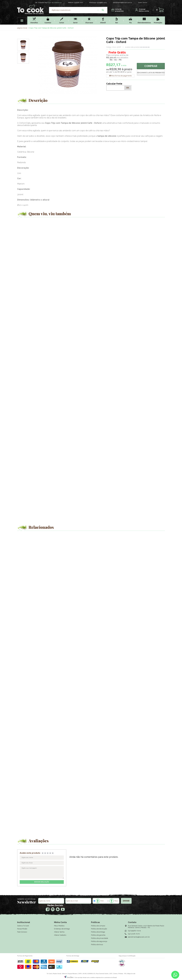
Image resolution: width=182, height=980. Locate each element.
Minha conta (144, 10)
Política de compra (98, 926)
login (50, 3)
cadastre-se (58, 3)
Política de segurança (99, 941)
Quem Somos (143, 3)
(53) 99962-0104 (102, 3)
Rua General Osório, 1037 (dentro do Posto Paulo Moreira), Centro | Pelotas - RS (146, 927)
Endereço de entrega (62, 929)
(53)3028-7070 (78, 3)
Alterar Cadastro (60, 935)
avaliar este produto (133, 47)
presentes (119, 10)
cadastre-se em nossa (26, 899)
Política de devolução (99, 929)
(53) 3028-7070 (134, 934)
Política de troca (97, 945)
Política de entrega (98, 932)
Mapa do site (131, 974)
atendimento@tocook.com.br (122, 3)
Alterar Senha (59, 932)
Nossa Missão (22, 929)
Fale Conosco (22, 932)
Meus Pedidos (59, 926)
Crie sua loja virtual (80, 977)
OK (128, 88)
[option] (23, 45)
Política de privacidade (100, 938)
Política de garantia (98, 935)
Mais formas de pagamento (122, 76)
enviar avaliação (42, 882)
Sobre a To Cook (23, 926)
